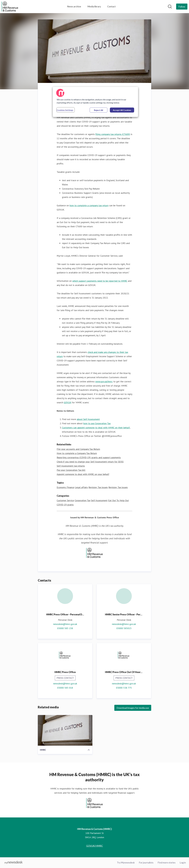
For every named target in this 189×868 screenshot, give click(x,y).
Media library (94, 6)
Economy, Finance (65, 487)
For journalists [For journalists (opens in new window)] (146, 863)
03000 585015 (124, 628)
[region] (95, 102)
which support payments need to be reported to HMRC (100, 281)
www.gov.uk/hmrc (104, 382)
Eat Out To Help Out (118, 501)
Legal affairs (81, 487)
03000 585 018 (65, 688)
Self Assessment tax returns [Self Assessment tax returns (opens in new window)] (71, 466)
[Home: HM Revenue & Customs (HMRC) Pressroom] (10, 7)
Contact (111, 6)
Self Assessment (99, 501)
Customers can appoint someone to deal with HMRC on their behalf (96, 428)
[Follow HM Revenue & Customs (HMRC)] (182, 7)
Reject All (99, 110)
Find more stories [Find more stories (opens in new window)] (167, 863)
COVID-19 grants (65, 505)
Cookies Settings (65, 110)
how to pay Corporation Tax (97, 424)
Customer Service (65, 501)
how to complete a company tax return (89, 206)
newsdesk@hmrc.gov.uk (65, 624)
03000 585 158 (65, 628)
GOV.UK (67, 403)
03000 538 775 (124, 688)
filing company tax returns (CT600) (113, 134)
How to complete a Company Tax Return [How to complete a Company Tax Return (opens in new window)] (77, 453)
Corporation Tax (82, 501)
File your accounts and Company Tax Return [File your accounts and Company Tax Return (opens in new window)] (78, 449)
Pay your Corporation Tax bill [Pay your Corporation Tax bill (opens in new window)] (71, 470)
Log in (183, 863)
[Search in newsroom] (170, 7)
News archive (74, 6)
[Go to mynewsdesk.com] (14, 863)
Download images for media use (133, 708)
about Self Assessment (88, 419)
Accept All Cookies (122, 110)
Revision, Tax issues (98, 487)
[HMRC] (65, 730)
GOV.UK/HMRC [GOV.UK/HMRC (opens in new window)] (95, 846)
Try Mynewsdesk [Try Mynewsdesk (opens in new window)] (126, 863)
